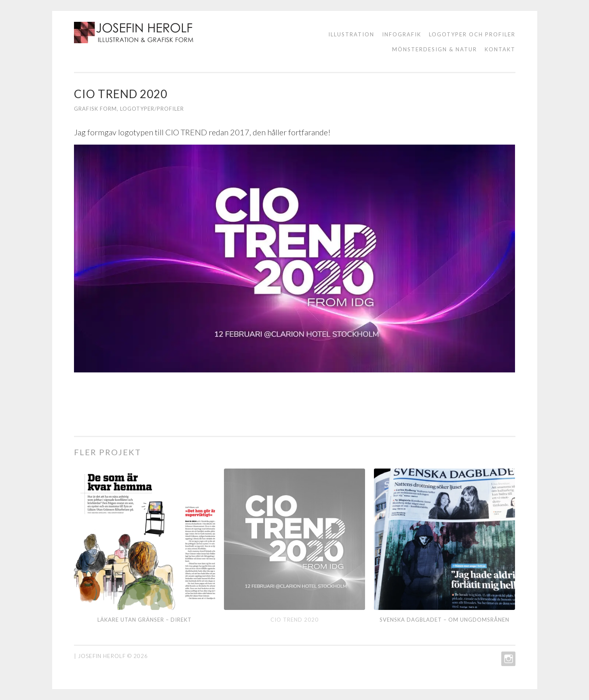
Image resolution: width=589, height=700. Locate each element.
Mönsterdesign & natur (435, 49)
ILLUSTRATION (351, 34)
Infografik (402, 34)
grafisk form (95, 109)
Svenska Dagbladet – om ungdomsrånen (444, 620)
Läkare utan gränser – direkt (145, 620)
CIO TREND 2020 (294, 620)
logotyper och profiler (472, 34)
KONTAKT (500, 49)
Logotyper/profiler (152, 109)
